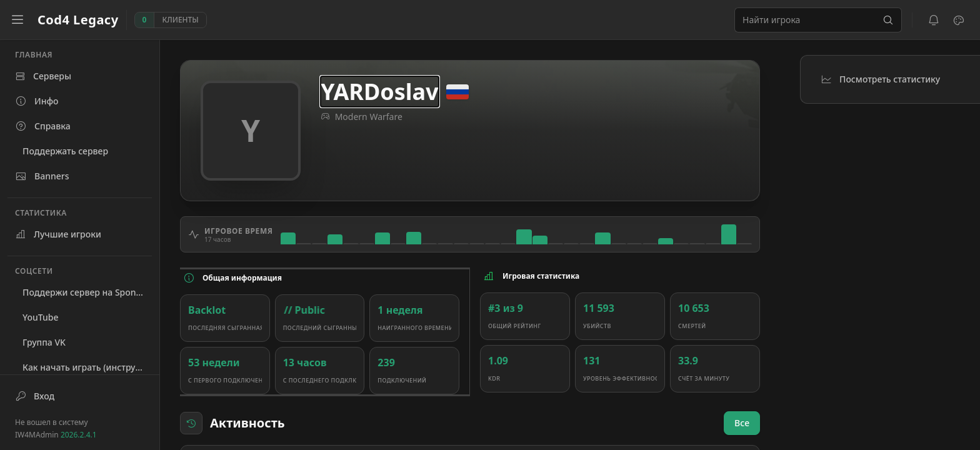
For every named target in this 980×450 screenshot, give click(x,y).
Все (742, 423)
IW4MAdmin (56, 435)
